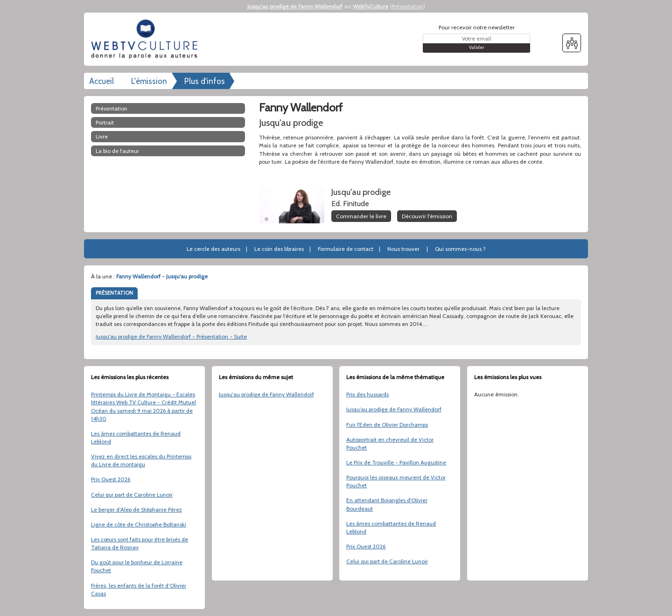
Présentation (407, 6)
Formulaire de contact (346, 249)
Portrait (105, 122)
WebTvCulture (371, 6)
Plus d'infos (205, 81)
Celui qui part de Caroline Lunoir (132, 495)
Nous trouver (403, 249)
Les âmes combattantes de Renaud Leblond (136, 437)
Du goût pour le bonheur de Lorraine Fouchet (137, 566)
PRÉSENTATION (114, 293)
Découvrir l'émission (427, 216)
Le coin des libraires (279, 249)
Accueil (101, 81)
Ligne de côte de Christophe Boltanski (139, 524)
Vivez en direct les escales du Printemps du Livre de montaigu (141, 460)
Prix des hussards (367, 394)
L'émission (149, 81)
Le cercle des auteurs (213, 249)
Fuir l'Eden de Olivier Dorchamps (387, 425)
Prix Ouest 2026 (111, 479)
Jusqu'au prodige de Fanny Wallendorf (295, 6)
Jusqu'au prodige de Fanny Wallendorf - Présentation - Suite (171, 336)
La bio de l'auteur (117, 151)
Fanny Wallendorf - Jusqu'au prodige (162, 276)
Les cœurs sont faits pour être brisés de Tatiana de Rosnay (140, 543)
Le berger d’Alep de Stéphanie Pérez (136, 509)
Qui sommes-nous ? (460, 249)
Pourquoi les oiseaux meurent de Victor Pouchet (396, 481)
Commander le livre (361, 216)
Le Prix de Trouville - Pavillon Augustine (396, 462)
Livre (102, 136)
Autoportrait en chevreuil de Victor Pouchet (390, 443)
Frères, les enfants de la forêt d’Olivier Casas (139, 589)
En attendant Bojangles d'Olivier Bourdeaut (387, 504)
